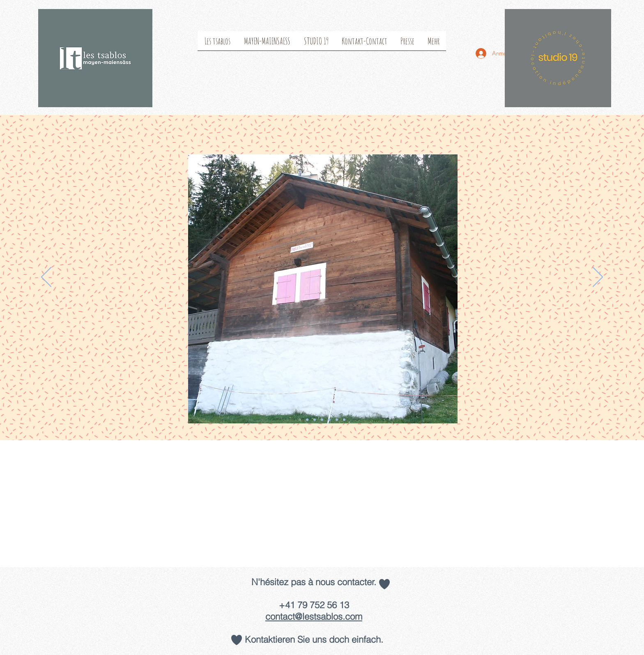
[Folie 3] (315, 420)
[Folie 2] (307, 420)
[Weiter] (598, 278)
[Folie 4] (322, 420)
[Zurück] (46, 278)
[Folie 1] (300, 420)
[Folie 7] (344, 420)
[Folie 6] (329, 420)
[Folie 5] (337, 420)
